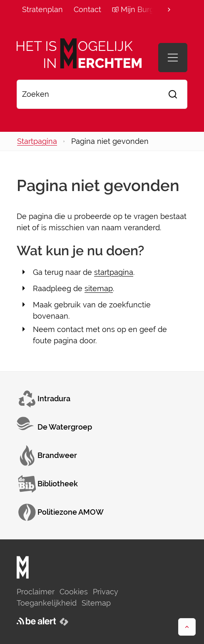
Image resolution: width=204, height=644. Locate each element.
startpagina (114, 272)
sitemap (99, 288)
